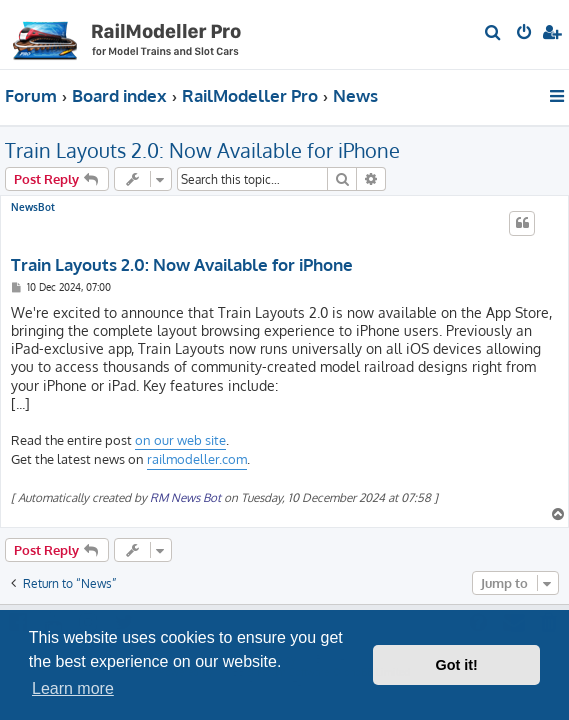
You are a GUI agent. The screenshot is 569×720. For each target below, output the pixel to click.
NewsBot (33, 207)
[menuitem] (493, 34)
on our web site (180, 440)
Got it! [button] (457, 665)
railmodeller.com (197, 459)
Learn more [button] (73, 688)
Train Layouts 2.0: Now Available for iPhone (202, 150)
